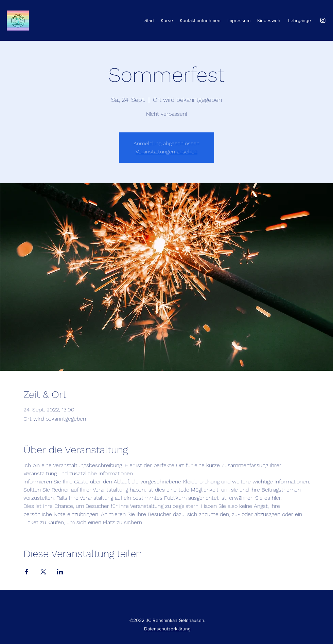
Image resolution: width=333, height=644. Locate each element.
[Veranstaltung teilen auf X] (43, 572)
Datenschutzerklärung (167, 629)
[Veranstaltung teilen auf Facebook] (27, 572)
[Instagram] (323, 20)
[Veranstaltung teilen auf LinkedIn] (60, 572)
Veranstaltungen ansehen (166, 152)
